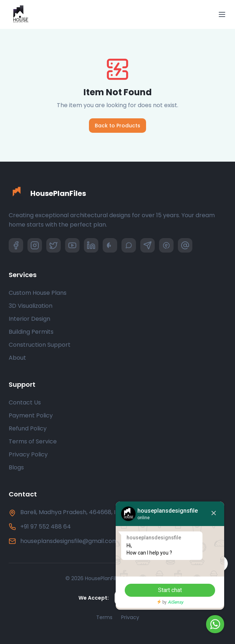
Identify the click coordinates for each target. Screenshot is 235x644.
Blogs (16, 467)
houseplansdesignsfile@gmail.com (69, 541)
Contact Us (25, 402)
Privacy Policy (28, 454)
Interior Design (29, 319)
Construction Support (40, 345)
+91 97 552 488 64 (46, 527)
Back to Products (117, 126)
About (17, 358)
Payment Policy (31, 415)
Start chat (170, 590)
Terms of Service (33, 441)
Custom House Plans (38, 293)
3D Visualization (31, 306)
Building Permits (31, 332)
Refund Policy (28, 428)
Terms (104, 617)
